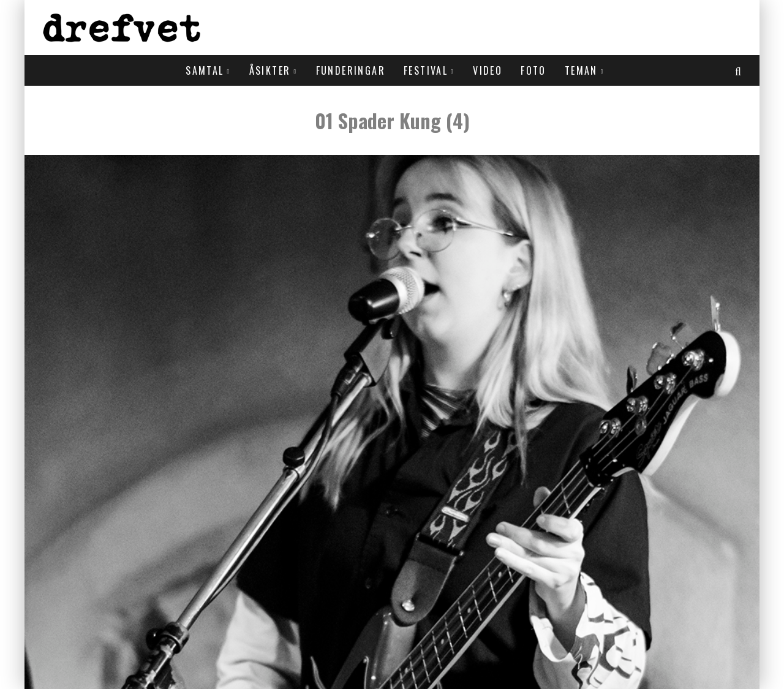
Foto (533, 70)
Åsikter (270, 70)
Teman (581, 70)
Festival (426, 70)
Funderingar (351, 70)
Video (488, 70)
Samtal (205, 70)
